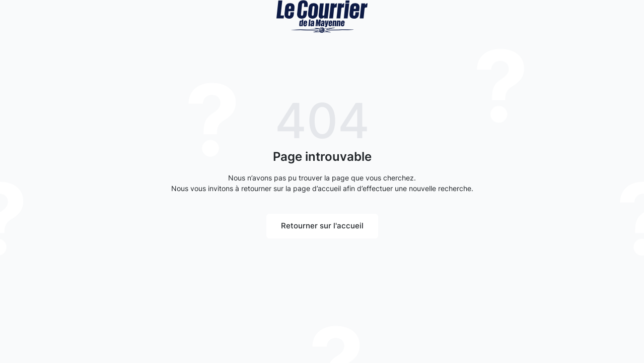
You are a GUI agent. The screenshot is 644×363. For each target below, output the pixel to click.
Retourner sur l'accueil (322, 226)
